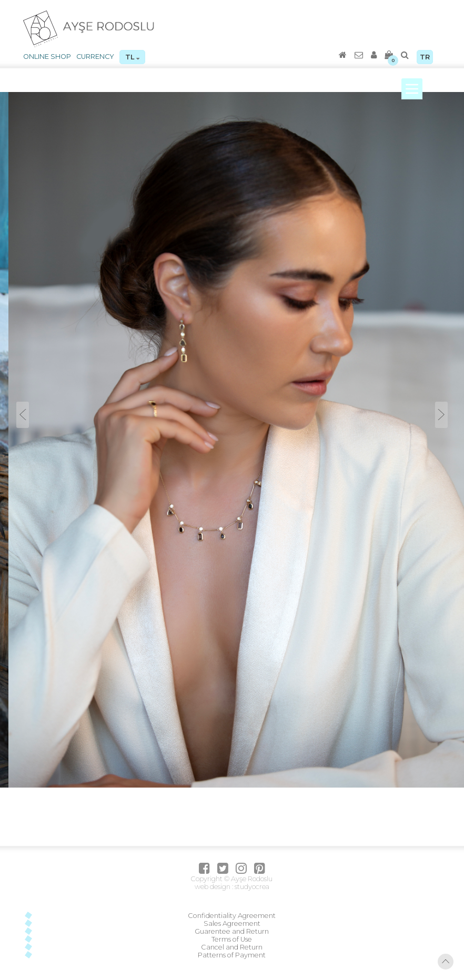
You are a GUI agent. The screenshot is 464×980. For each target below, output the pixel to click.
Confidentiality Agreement (232, 916)
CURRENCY (95, 57)
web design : (214, 887)
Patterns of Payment (232, 955)
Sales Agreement (232, 923)
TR (425, 57)
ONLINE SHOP (47, 57)
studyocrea (251, 887)
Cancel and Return (232, 947)
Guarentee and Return (232, 931)
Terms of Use (232, 939)
